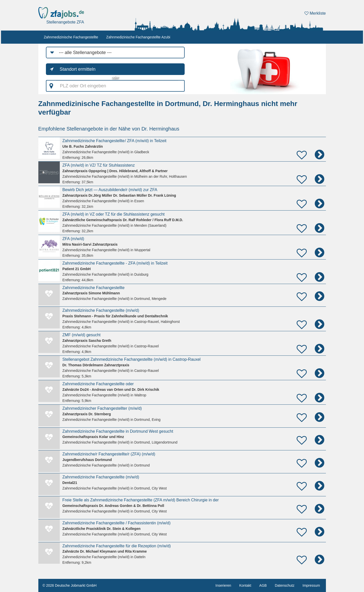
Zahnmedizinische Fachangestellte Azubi (138, 37)
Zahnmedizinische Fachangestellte (71, 37)
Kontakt (245, 585)
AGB (263, 585)
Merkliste (315, 13)
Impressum (311, 585)
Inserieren (223, 585)
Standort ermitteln (78, 69)
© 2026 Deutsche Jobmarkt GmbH (70, 585)
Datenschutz (285, 585)
